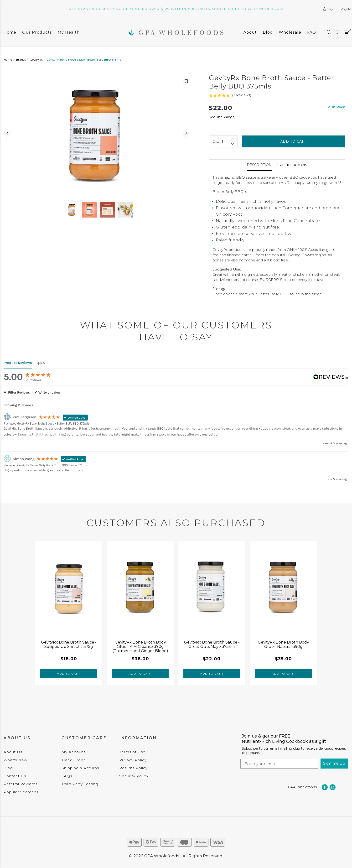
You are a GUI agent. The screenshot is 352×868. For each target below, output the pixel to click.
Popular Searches (21, 792)
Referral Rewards (21, 784)
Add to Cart (294, 141)
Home (10, 32)
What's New (16, 760)
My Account (73, 752)
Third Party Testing (80, 784)
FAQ (312, 32)
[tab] (259, 165)
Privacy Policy (133, 760)
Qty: (216, 141)
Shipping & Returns (80, 768)
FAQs (67, 776)
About (250, 32)
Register (346, 9)
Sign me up (334, 763)
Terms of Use (132, 752)
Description (259, 165)
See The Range (222, 117)
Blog (268, 32)
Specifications (292, 165)
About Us (13, 752)
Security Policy (134, 776)
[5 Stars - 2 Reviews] (277, 95)
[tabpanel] (69, 613)
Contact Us (15, 776)
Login (329, 9)
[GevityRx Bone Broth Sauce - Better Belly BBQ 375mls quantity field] (223, 141)
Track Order (73, 760)
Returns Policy (133, 768)
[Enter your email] (279, 764)
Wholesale (290, 32)
